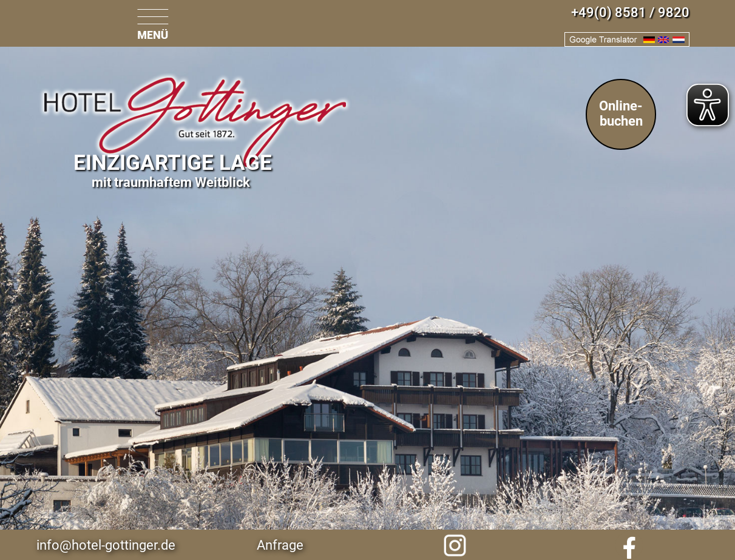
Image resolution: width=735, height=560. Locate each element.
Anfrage (280, 545)
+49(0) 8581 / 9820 (630, 12)
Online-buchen (621, 113)
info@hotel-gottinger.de (106, 545)
